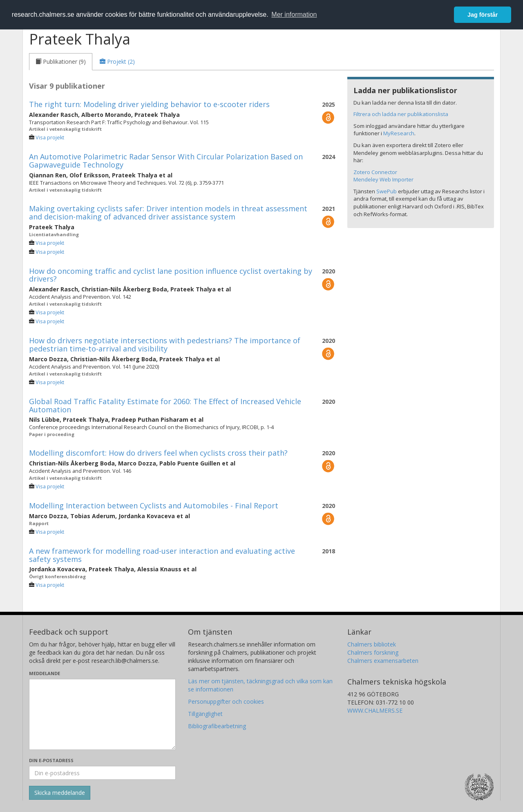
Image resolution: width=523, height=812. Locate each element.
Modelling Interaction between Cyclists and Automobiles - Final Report (154, 506)
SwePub (387, 191)
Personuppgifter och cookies (226, 701)
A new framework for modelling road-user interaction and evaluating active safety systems (162, 555)
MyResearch (399, 133)
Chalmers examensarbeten (383, 661)
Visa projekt (50, 138)
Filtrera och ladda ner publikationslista (401, 114)
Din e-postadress (51, 760)
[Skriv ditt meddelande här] (102, 714)
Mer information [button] (294, 15)
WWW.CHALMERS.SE (375, 710)
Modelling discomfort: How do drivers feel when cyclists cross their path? (158, 453)
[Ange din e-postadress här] (102, 773)
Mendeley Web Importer (383, 179)
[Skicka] (60, 793)
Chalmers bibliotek (372, 644)
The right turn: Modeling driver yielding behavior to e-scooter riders (149, 104)
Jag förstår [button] (483, 15)
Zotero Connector (375, 172)
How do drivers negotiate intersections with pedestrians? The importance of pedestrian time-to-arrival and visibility (165, 344)
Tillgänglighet (205, 714)
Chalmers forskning (373, 652)
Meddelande (45, 673)
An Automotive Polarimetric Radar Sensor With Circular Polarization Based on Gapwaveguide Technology (166, 161)
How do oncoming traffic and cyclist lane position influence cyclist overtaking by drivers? (171, 275)
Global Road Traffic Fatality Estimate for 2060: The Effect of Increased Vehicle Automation (165, 405)
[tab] (61, 62)
